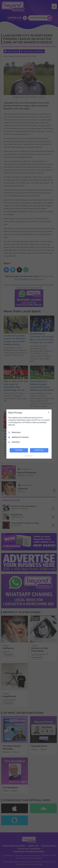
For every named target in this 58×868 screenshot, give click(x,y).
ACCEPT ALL (39, 450)
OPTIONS (19, 450)
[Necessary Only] (49, 412)
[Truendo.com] (29, 456)
